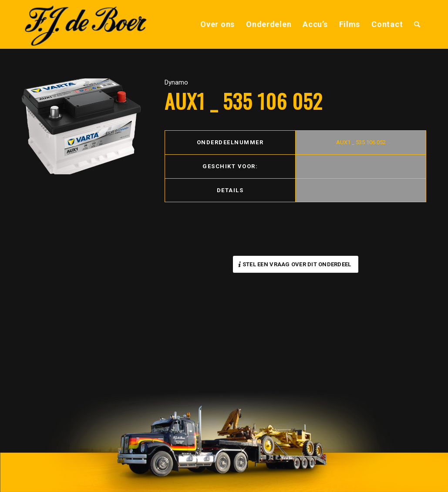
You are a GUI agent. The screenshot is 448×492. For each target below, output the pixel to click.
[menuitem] (217, 24)
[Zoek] (417, 24)
